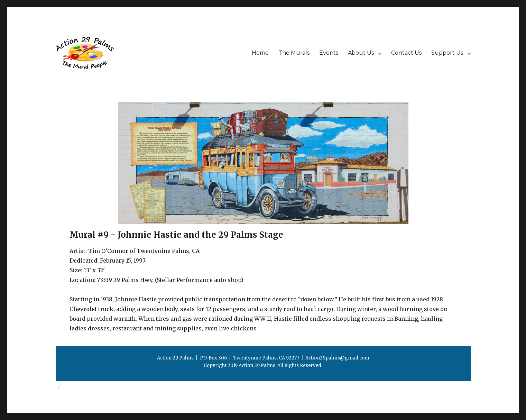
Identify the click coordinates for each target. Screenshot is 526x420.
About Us (361, 53)
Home (260, 53)
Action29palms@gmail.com (337, 358)
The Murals (294, 53)
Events (329, 53)
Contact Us (406, 53)
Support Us (447, 53)
